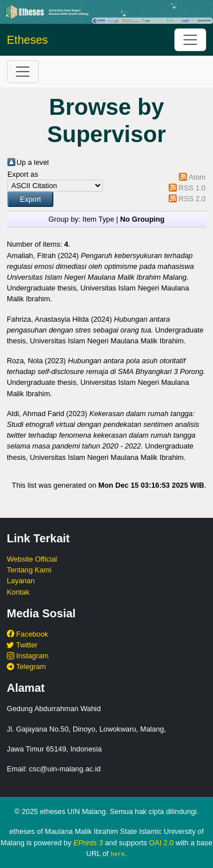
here (118, 854)
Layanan (21, 581)
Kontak (18, 592)
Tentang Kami (29, 570)
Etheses (27, 40)
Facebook (28, 634)
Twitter (22, 645)
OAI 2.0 (161, 843)
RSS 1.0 (192, 188)
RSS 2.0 (192, 199)
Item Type (98, 219)
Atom (197, 177)
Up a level (33, 162)
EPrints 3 (88, 843)
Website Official (32, 559)
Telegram (26, 666)
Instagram (28, 656)
